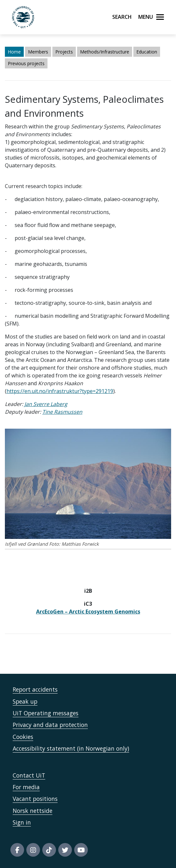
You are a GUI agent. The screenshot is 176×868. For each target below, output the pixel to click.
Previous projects (26, 63)
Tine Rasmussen (62, 412)
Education (147, 52)
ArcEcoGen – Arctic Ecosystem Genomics (88, 612)
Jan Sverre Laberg (46, 404)
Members (38, 52)
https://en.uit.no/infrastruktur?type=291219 (60, 391)
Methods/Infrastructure (105, 52)
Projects (64, 52)
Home (14, 52)
